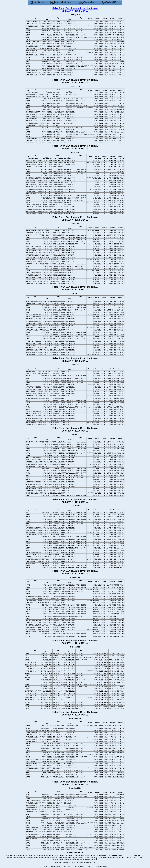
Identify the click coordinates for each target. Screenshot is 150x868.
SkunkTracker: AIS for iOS (110, 3)
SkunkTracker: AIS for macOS (87, 3)
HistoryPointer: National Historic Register (60, 3)
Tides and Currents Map (37, 3)
